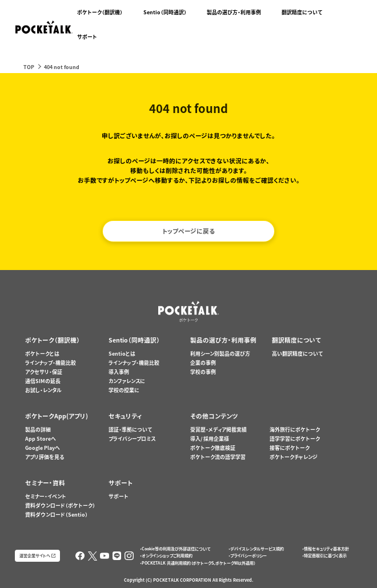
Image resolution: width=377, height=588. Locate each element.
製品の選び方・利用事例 (234, 12)
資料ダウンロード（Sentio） (57, 515)
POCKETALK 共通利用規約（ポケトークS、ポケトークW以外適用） (198, 563)
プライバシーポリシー (248, 555)
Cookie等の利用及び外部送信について (176, 549)
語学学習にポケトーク (295, 439)
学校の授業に (124, 390)
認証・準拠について (130, 430)
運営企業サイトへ (35, 555)
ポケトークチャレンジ (294, 457)
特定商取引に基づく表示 (325, 555)
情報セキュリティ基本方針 (326, 549)
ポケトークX (340, 4)
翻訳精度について (302, 12)
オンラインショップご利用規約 (167, 555)
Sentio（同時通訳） (165, 12)
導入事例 (119, 372)
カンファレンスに (127, 381)
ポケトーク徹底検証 (213, 448)
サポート (87, 37)
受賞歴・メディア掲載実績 (218, 430)
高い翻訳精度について (297, 354)
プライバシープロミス (132, 439)
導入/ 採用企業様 (210, 439)
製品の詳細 (38, 430)
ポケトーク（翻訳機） (100, 12)
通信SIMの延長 (43, 381)
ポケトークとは (42, 354)
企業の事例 (203, 363)
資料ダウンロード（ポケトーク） (60, 506)
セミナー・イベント (46, 496)
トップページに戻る (188, 231)
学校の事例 (203, 372)
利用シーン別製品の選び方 (220, 354)
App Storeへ (41, 439)
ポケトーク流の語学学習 (218, 457)
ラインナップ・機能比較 (51, 363)
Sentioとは (122, 354)
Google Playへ (43, 448)
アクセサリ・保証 (44, 372)
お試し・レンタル (43, 390)
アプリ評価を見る (45, 457)
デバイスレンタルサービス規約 (257, 549)
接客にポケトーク (290, 448)
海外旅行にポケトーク (295, 430)
